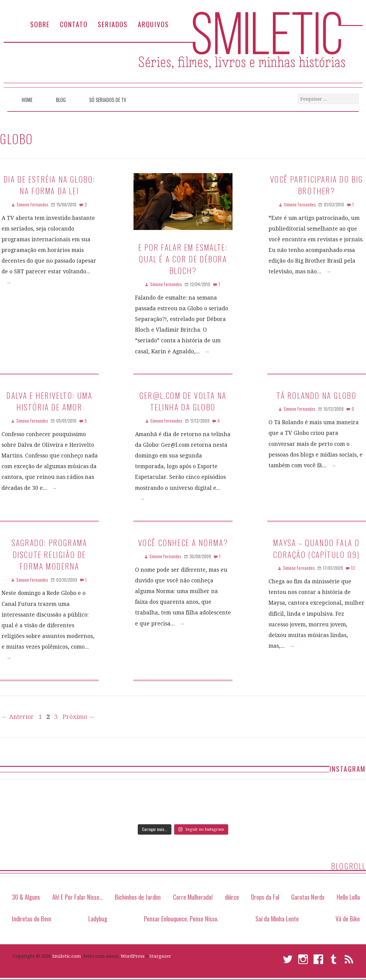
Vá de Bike (348, 918)
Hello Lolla (348, 897)
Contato (74, 24)
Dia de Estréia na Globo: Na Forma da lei (49, 185)
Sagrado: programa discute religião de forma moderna (49, 554)
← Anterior (18, 717)
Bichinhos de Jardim (138, 897)
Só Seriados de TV (108, 100)
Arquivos (153, 24)
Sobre (40, 24)
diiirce (232, 897)
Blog (61, 100)
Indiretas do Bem (32, 918)
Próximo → (79, 717)
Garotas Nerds (308, 897)
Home (27, 100)
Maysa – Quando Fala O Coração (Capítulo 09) (317, 548)
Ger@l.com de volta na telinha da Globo (183, 401)
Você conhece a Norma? (183, 542)
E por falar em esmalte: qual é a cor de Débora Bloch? (183, 259)
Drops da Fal (265, 897)
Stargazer (160, 956)
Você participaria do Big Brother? (317, 185)
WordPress (133, 956)
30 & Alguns (26, 897)
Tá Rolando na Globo (317, 395)
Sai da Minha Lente (277, 918)
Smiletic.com (67, 956)
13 (353, 568)
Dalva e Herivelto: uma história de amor (49, 401)
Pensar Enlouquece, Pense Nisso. (181, 918)
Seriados (113, 24)
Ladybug (98, 918)
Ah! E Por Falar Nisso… (78, 897)
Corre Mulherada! (193, 897)
